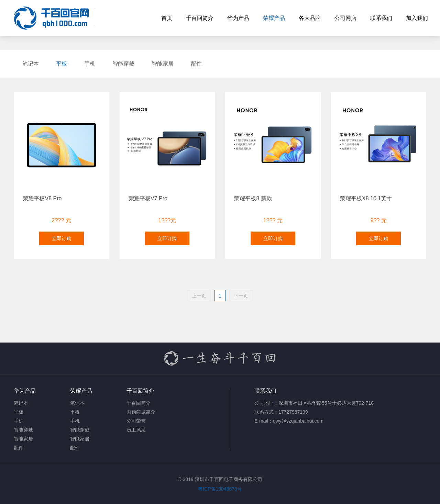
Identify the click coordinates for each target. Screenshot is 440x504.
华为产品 (238, 18)
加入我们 (417, 18)
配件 (196, 64)
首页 (167, 18)
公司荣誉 (136, 421)
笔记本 (31, 64)
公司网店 (345, 18)
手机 (90, 64)
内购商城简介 (141, 412)
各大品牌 (310, 18)
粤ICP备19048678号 (220, 489)
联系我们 (381, 18)
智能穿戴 (123, 64)
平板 (62, 64)
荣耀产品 (274, 18)
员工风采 (136, 430)
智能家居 (163, 64)
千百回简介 (200, 18)
